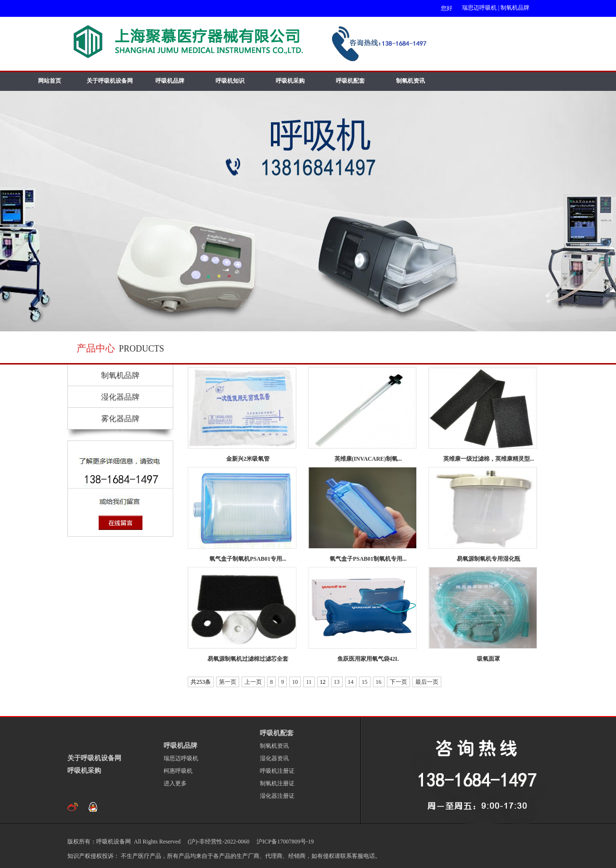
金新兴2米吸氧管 (248, 459)
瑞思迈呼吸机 (479, 8)
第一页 (228, 682)
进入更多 (175, 783)
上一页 (253, 682)
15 (365, 682)
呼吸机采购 (290, 81)
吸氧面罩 (488, 659)
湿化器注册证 (277, 796)
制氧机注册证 (277, 783)
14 (351, 682)
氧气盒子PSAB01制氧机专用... (368, 559)
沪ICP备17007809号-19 (284, 842)
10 (295, 682)
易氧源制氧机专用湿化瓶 (488, 559)
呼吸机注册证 (277, 771)
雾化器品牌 (120, 419)
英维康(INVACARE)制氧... (368, 459)
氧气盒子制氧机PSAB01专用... (248, 559)
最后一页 (427, 682)
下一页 (398, 682)
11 (309, 682)
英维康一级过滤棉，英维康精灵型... (489, 459)
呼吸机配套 (350, 81)
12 (323, 682)
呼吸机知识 (230, 81)
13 (337, 682)
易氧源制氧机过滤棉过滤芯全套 (248, 659)
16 (379, 682)
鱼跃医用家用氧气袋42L (368, 659)
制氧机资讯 (411, 81)
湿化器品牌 (120, 397)
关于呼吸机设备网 (110, 81)
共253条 (201, 682)
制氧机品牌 (515, 8)
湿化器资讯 (274, 758)
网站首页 (50, 81)
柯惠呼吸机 (178, 771)
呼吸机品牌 (170, 81)
